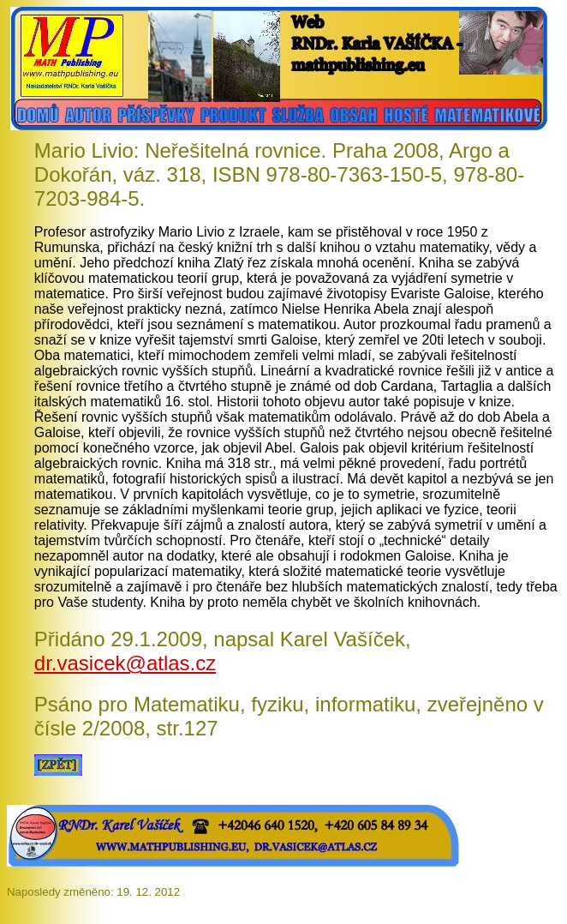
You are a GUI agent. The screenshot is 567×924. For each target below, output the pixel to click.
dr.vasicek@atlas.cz (125, 663)
